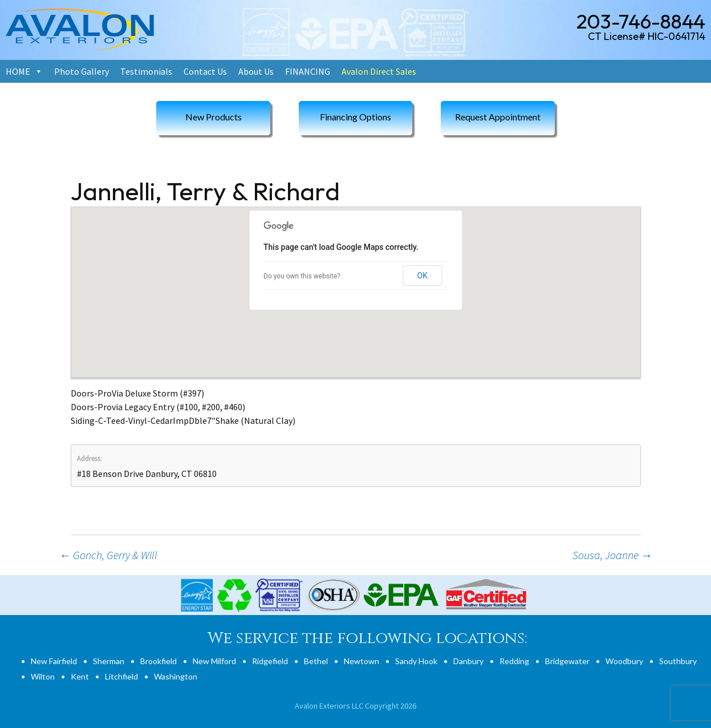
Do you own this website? (302, 276)
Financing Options (355, 117)
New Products (214, 117)
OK (422, 276)
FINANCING (308, 71)
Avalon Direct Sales (379, 71)
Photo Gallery (82, 71)
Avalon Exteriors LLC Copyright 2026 (355, 706)
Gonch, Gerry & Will (108, 555)
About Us (256, 71)
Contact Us (205, 71)
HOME (18, 71)
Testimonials (146, 71)
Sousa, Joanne (612, 555)
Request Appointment (498, 117)
